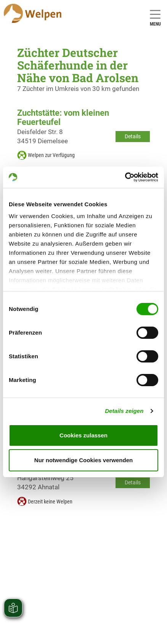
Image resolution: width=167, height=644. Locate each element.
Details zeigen (124, 411)
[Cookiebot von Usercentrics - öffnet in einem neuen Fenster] (125, 177)
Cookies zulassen (83, 435)
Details (133, 136)
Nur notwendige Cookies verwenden (83, 460)
